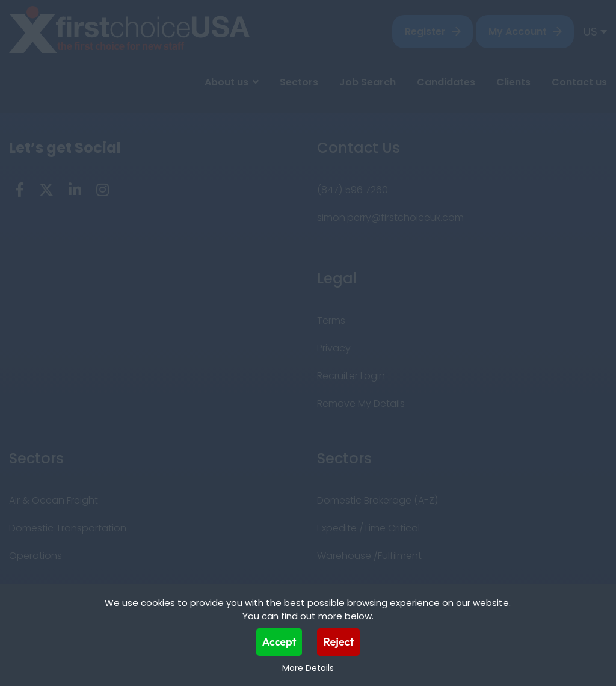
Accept (279, 642)
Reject (338, 642)
